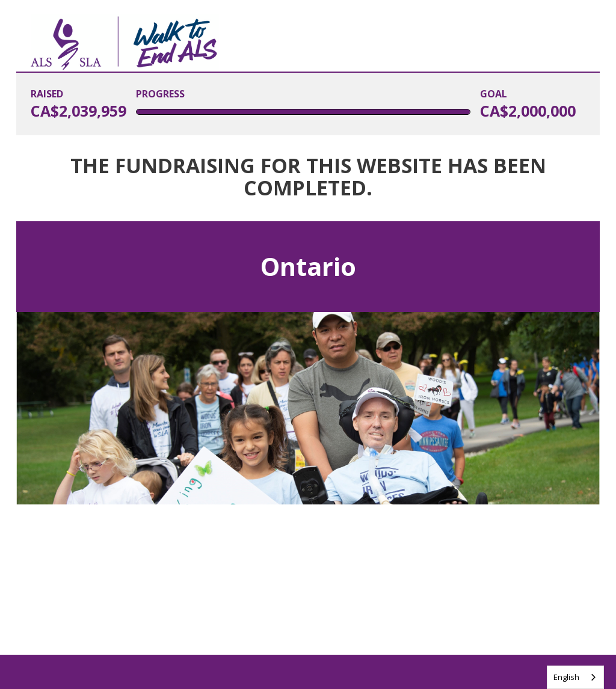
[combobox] (575, 677)
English (566, 677)
